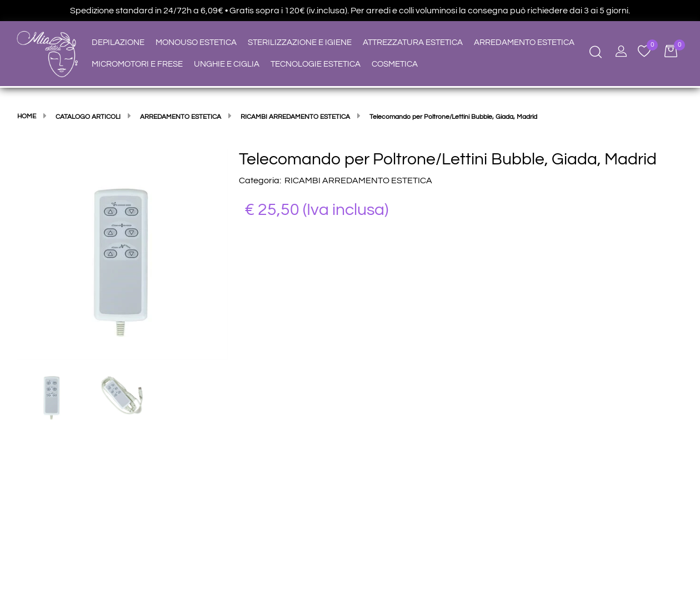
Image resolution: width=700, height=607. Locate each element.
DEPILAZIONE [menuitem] (118, 42)
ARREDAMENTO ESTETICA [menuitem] (524, 42)
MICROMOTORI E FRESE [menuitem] (137, 64)
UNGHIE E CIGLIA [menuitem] (227, 64)
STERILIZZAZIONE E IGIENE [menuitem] (300, 42)
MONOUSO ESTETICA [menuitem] (196, 42)
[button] (122, 254)
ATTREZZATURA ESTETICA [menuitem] (413, 42)
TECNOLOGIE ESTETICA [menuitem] (316, 64)
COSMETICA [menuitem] (395, 64)
